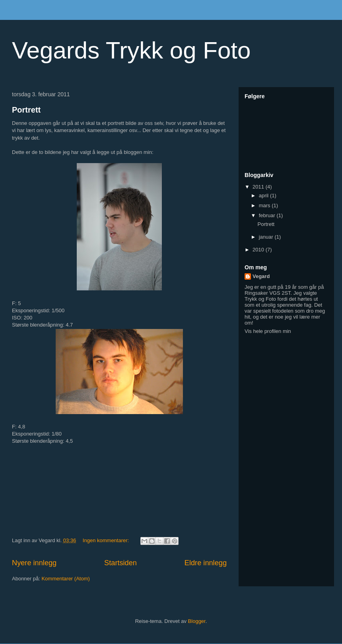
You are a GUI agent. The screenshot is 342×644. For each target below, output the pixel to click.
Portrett (26, 110)
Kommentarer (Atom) (65, 579)
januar (267, 237)
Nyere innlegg (34, 563)
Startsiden (120, 563)
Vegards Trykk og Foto (131, 50)
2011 (259, 187)
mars (265, 205)
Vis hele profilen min (268, 331)
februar (268, 215)
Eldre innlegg (206, 563)
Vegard (261, 276)
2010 (259, 250)
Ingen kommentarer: (107, 540)
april (264, 196)
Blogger (197, 621)
